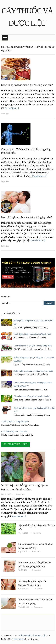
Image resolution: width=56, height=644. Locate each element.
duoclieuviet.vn (18, 639)
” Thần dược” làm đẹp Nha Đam (15, 421)
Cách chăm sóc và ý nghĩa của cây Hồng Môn (33, 346)
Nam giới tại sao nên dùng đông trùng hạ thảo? (26, 217)
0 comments (20, 494)
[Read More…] (12, 108)
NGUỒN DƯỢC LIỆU (12, 313)
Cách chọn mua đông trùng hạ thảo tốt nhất (32, 396)
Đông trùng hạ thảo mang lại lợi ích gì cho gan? (27, 85)
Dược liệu (5, 114)
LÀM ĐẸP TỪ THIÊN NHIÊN (15, 444)
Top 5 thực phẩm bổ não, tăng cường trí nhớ (32, 334)
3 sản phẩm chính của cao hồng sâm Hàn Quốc (33, 371)
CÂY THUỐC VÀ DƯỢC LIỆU (33, 636)
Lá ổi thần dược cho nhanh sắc (14, 431)
